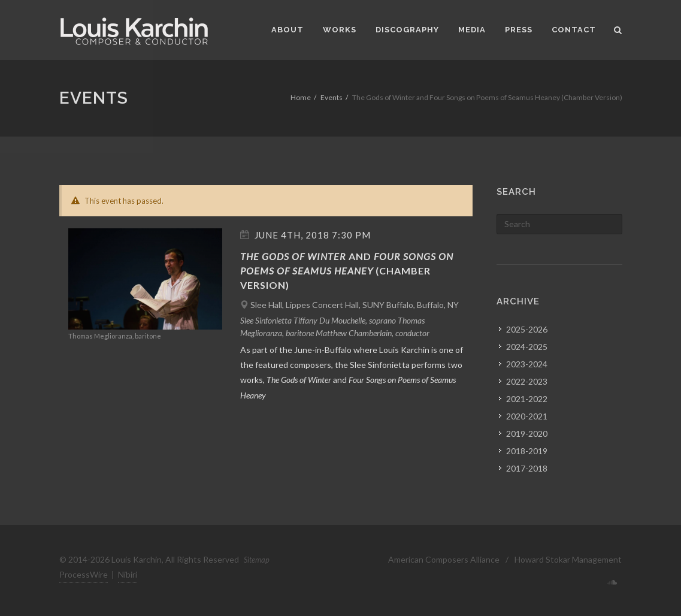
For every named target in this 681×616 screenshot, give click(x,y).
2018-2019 (527, 451)
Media (472, 30)
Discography (407, 30)
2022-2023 (527, 381)
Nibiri (128, 574)
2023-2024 (527, 364)
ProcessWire (84, 574)
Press (519, 30)
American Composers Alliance (444, 559)
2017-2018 (527, 468)
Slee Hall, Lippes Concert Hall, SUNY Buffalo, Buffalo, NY (355, 305)
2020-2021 (527, 416)
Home (301, 97)
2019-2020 (527, 434)
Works (340, 30)
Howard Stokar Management (568, 559)
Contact (574, 30)
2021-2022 (527, 399)
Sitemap (257, 560)
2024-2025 (527, 347)
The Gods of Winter (293, 256)
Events (332, 97)
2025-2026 (527, 329)
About (287, 30)
